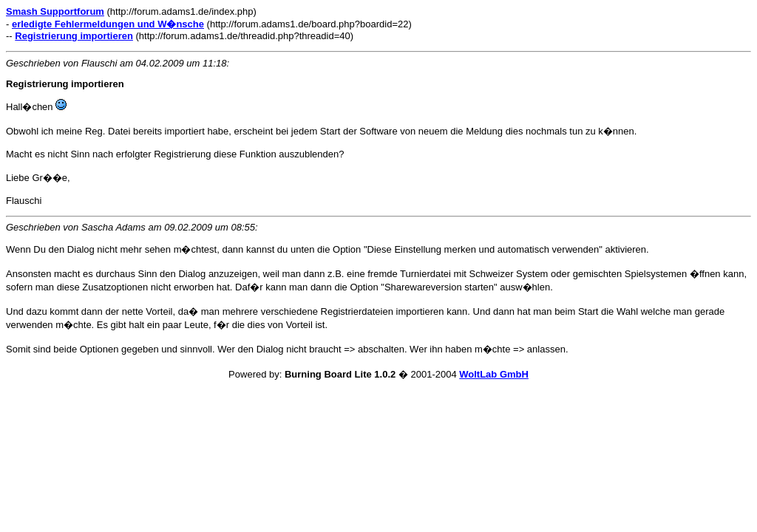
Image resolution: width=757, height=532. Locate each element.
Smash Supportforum (55, 11)
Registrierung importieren (74, 36)
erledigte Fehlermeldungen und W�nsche (108, 24)
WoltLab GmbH (494, 374)
